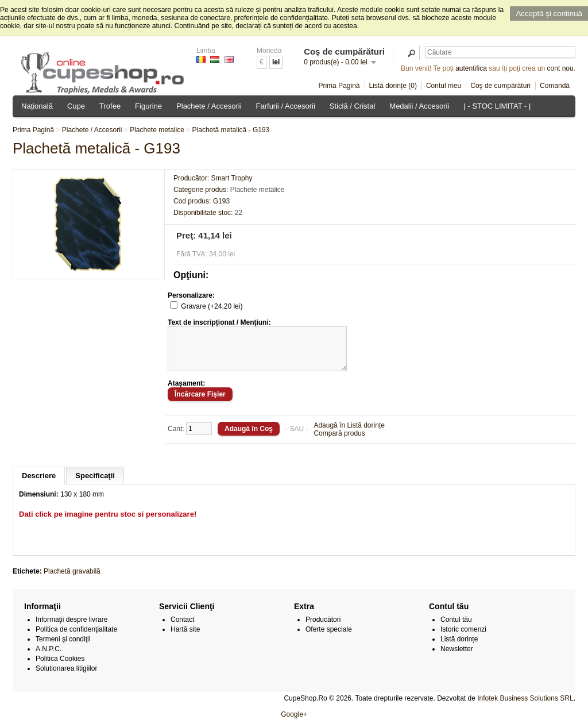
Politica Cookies (60, 667)
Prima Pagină (339, 86)
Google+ (294, 723)
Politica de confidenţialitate (76, 638)
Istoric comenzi (463, 638)
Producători (323, 628)
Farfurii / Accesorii (286, 106)
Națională (37, 106)
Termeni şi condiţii (63, 648)
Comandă (555, 86)
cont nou (560, 68)
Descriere (39, 484)
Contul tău (456, 628)
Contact (182, 628)
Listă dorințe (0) (393, 86)
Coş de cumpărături (500, 86)
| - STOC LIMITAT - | (497, 106)
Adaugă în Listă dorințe (349, 434)
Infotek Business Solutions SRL (525, 707)
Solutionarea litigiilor (66, 677)
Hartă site (185, 638)
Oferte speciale (329, 638)
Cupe (76, 106)
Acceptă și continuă (549, 14)
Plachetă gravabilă (72, 580)
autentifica (471, 68)
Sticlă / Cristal (352, 106)
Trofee (110, 106)
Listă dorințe (459, 648)
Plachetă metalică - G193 (231, 130)
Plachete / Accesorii (209, 106)
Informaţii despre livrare (71, 628)
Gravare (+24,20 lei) (212, 306)
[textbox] (500, 52)
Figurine (148, 106)
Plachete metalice (157, 130)
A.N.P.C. (49, 657)
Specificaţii (95, 484)
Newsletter (457, 657)
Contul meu (444, 86)
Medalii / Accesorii (419, 106)
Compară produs (339, 442)
